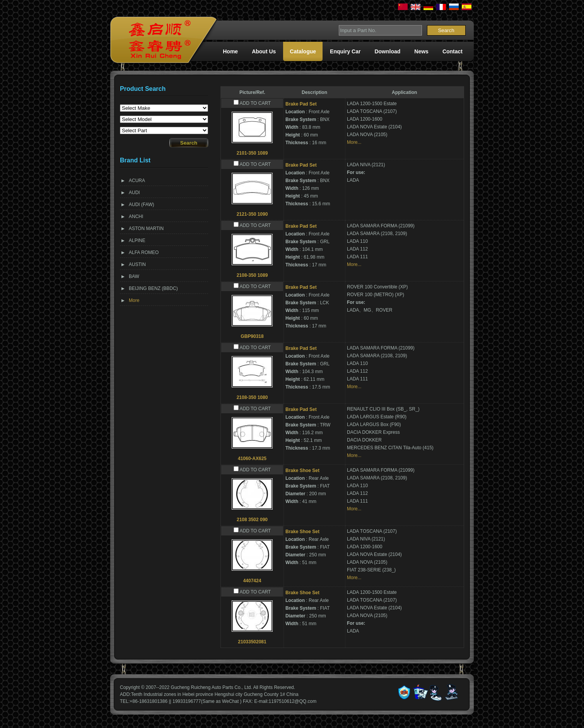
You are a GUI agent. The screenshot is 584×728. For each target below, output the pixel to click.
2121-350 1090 (252, 214)
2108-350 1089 (252, 275)
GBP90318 (252, 336)
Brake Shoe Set (302, 471)
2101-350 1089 (252, 153)
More (134, 300)
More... (354, 142)
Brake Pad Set (301, 104)
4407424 (252, 581)
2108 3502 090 (252, 520)
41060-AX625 (252, 459)
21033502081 (252, 642)
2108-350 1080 (252, 397)
